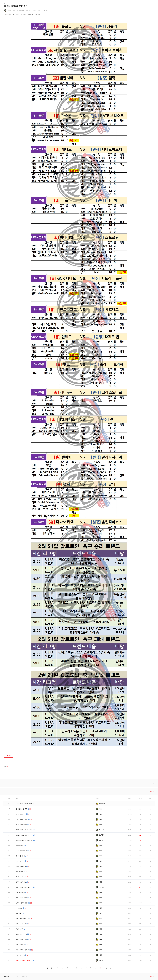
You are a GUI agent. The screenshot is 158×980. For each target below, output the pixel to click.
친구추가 (31, 15)
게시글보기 (8, 15)
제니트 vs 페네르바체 (22, 939)
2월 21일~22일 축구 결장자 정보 (24, 960)
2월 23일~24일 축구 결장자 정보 (25, 840)
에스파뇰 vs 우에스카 (22, 851)
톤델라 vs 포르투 (20, 846)
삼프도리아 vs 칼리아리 (22, 819)
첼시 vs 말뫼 (19, 913)
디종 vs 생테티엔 (20, 893)
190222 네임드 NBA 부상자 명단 (24, 887)
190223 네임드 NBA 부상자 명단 (24, 835)
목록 (152, 783)
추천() (9, 755)
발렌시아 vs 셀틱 (20, 945)
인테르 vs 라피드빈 (21, 924)
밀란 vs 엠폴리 (20, 872)
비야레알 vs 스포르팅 (22, 934)
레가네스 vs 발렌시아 (22, 825)
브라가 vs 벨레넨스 (21, 882)
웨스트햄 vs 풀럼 (20, 856)
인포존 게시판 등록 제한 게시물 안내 (25, 804)
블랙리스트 (38, 15)
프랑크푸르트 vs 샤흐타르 (23, 950)
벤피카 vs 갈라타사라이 (22, 903)
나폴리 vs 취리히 (20, 955)
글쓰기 (152, 791)
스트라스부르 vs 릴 (21, 866)
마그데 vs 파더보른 (21, 814)
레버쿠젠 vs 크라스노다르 (23, 919)
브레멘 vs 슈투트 (20, 877)
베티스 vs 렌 (19, 908)
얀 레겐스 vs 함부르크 (22, 809)
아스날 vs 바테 (20, 929)
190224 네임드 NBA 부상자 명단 (24, 830)
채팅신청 (24, 15)
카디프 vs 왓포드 (20, 861)
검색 (40, 976)
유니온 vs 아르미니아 (22, 898)
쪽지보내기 (16, 15)
